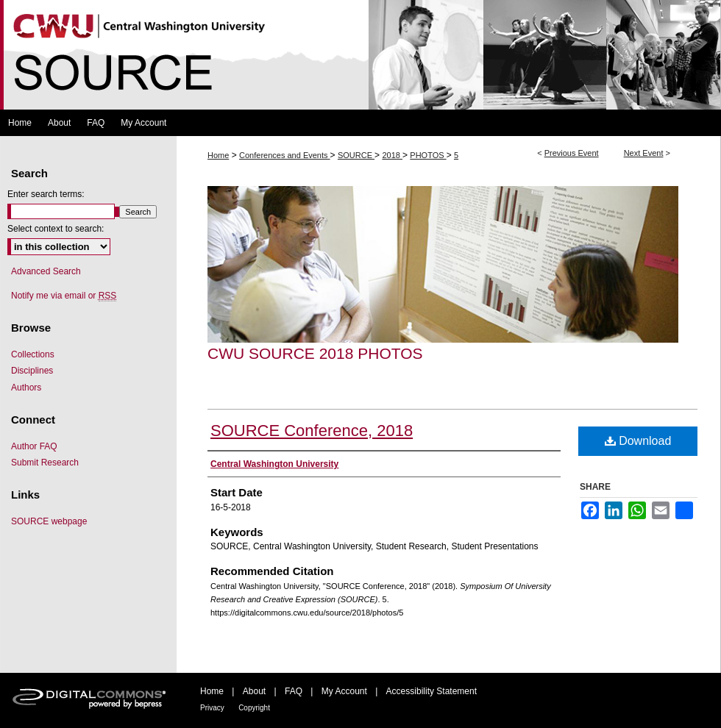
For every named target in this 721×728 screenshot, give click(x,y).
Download (638, 441)
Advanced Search (46, 271)
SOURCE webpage (49, 521)
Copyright (254, 708)
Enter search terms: (46, 194)
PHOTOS (428, 155)
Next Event (644, 153)
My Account (344, 691)
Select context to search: (56, 229)
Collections (33, 354)
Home (218, 155)
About (254, 691)
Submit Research (45, 463)
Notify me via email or (64, 296)
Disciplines (32, 371)
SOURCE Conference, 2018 (312, 431)
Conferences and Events (285, 155)
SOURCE (356, 155)
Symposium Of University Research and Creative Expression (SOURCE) (360, 55)
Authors (26, 388)
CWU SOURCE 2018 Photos (315, 353)
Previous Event (572, 153)
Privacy (212, 708)
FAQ (294, 691)
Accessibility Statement (431, 691)
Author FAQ (34, 446)
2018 (392, 155)
